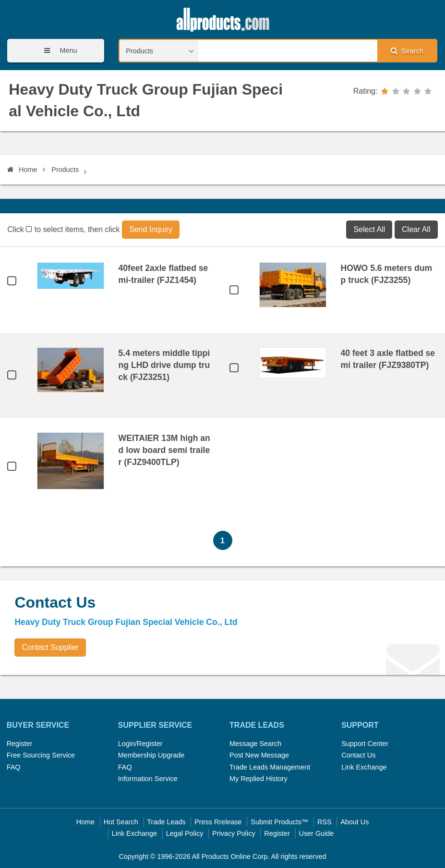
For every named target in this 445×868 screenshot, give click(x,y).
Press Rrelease (218, 822)
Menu (57, 51)
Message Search (255, 744)
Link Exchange (364, 767)
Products (65, 170)
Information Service (148, 779)
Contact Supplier (50, 647)
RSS (325, 822)
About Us (355, 822)
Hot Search (121, 822)
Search (407, 51)
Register (20, 744)
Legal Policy (185, 833)
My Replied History (259, 779)
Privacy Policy (234, 833)
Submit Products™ (279, 822)
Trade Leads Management (270, 767)
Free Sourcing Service (41, 755)
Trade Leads (166, 822)
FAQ (14, 767)
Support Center (365, 744)
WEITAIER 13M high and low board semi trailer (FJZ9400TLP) (164, 450)
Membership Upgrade (151, 755)
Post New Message (259, 755)
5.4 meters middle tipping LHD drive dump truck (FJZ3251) (164, 365)
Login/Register (140, 744)
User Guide (317, 833)
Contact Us (358, 755)
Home (22, 170)
